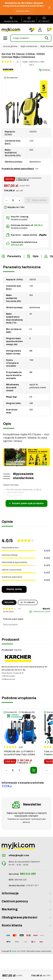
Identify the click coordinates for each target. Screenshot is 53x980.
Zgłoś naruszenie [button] (10, 624)
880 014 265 (17, 245)
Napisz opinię (14, 589)
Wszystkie (9, 602)
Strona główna (10, 46)
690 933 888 (29, 21)
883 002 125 (21, 880)
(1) (18, 62)
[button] (31, 38)
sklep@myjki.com (19, 855)
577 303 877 (44, 21)
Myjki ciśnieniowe (29, 46)
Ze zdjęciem (28, 602)
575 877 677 (33, 886)
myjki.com (16, 951)
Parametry (11, 256)
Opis (33, 256)
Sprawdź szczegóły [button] (19, 219)
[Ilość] (13, 200)
